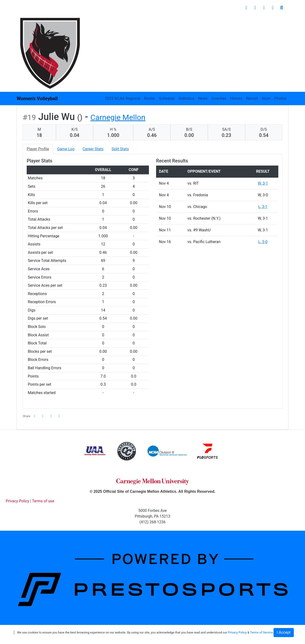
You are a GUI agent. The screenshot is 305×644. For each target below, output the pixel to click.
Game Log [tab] (66, 149)
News (203, 98)
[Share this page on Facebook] (35, 416)
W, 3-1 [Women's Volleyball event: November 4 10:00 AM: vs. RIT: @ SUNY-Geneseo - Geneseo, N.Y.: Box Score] (263, 183)
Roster (150, 98)
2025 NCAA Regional (122, 98)
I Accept (284, 632)
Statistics (186, 98)
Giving (258, 21)
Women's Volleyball (37, 99)
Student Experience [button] (166, 21)
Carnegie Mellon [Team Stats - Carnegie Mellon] (118, 117)
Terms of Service (261, 632)
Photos (281, 98)
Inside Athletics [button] (123, 21)
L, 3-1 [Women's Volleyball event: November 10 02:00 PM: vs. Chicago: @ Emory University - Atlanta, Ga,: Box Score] (263, 207)
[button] (59, 416)
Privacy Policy (237, 632)
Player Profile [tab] (38, 149)
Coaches (219, 98)
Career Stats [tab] (93, 149)
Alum (266, 98)
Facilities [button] (203, 21)
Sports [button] (91, 21)
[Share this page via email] (51, 416)
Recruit (252, 98)
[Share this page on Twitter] (43, 416)
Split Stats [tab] (120, 149)
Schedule (167, 98)
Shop (279, 21)
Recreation (233, 21)
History (236, 98)
